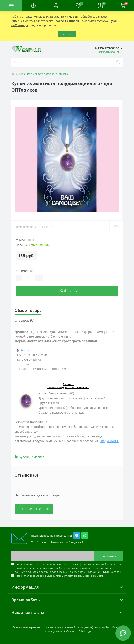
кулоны (25, 457)
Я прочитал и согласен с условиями (59, 576)
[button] (56, 5)
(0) (51, 227)
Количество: (25, 271)
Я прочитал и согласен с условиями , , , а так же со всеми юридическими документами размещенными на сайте (68, 568)
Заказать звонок (109, 52)
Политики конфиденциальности (83, 564)
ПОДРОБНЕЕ (110, 441)
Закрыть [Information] (67, 34)
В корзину (67, 291)
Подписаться (108, 556)
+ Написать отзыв (34, 509)
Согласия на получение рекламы (83, 576)
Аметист (27, 350)
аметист (38, 457)
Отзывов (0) (24, 320)
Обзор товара (28, 310)
